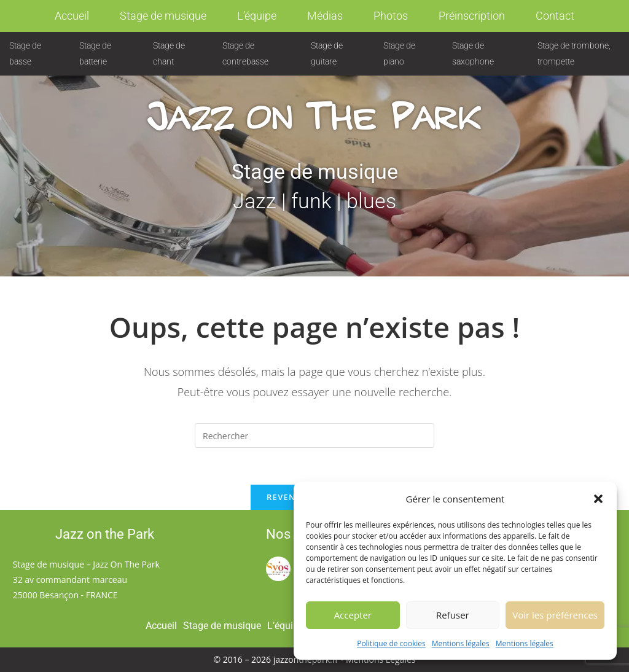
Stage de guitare (327, 53)
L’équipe (257, 16)
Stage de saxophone (473, 53)
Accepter (353, 616)
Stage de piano (399, 53)
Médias (325, 16)
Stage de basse (25, 53)
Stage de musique (163, 16)
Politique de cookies (391, 645)
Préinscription (472, 16)
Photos (391, 16)
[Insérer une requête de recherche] (314, 436)
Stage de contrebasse (245, 53)
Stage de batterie (95, 53)
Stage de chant (169, 53)
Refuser (453, 616)
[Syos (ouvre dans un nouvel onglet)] (278, 568)
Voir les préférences (555, 616)
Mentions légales (461, 645)
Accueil (72, 16)
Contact (555, 16)
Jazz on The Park (315, 103)
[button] (598, 500)
